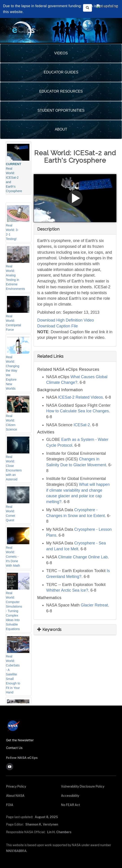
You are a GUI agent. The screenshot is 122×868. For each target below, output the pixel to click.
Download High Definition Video (66, 320)
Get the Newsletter (20, 740)
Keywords (49, 629)
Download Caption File (58, 326)
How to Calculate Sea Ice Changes (77, 411)
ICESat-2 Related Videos (81, 397)
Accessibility (70, 796)
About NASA (15, 796)
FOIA (10, 805)
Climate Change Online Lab (83, 557)
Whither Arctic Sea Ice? (67, 590)
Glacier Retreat (94, 605)
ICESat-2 (82, 425)
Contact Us (15, 748)
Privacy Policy (16, 786)
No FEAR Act (70, 805)
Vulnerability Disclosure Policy (83, 786)
